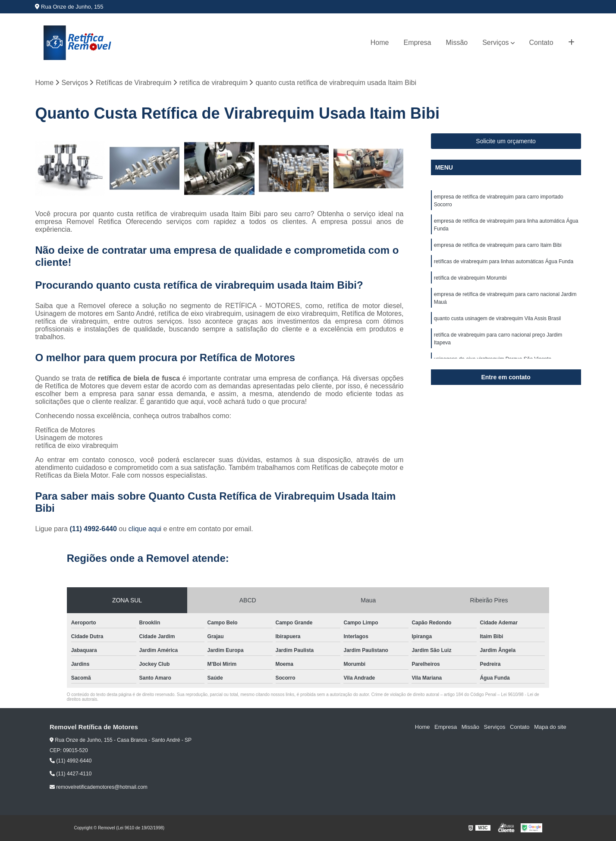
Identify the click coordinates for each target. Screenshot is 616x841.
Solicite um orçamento (506, 141)
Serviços (495, 43)
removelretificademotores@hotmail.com (99, 787)
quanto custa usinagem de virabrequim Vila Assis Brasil (498, 318)
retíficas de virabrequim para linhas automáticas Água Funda (504, 261)
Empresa (417, 43)
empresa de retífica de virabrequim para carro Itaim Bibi (498, 245)
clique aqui (145, 529)
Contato (541, 43)
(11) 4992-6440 (94, 529)
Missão (457, 43)
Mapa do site (550, 727)
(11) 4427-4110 (71, 774)
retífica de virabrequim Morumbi (470, 278)
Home (380, 43)
